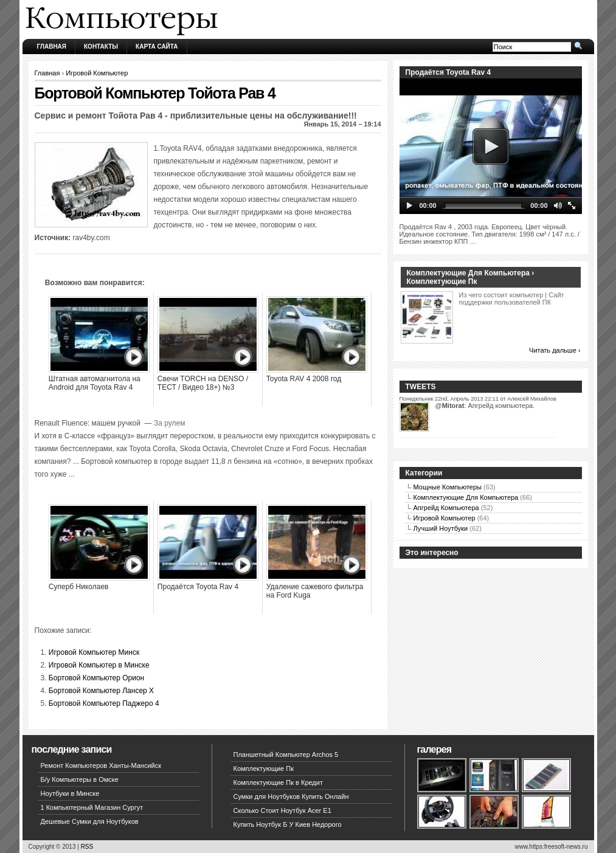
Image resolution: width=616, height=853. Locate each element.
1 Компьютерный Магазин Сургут (92, 807)
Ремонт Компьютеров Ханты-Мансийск (101, 765)
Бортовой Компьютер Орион (96, 678)
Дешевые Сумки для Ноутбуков (90, 821)
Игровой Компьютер (97, 73)
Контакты (101, 47)
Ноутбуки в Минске (70, 793)
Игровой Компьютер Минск (94, 652)
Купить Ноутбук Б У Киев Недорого (288, 824)
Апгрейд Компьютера (446, 508)
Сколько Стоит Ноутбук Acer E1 (282, 810)
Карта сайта (157, 47)
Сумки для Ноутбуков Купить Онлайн (291, 796)
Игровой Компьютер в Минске (99, 665)
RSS (87, 847)
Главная (52, 47)
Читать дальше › (555, 350)
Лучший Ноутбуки (441, 528)
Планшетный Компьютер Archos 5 (286, 755)
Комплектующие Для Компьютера (466, 497)
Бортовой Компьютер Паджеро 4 (104, 703)
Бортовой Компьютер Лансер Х (101, 691)
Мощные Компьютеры (448, 487)
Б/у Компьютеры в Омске (80, 779)
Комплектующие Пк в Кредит (278, 782)
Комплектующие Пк (264, 768)
